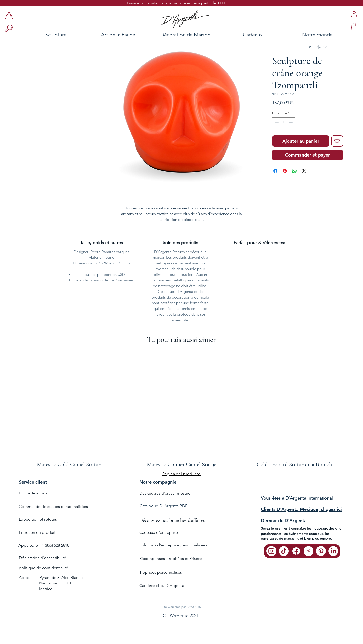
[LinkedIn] (333, 551)
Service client (33, 482)
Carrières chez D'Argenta (162, 585)
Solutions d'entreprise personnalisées (173, 545)
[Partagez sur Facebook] (275, 171)
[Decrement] (276, 122)
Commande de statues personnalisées (53, 507)
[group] (181, 409)
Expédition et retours (38, 519)
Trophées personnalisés (161, 572)
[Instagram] (271, 551)
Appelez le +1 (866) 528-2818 (44, 545)
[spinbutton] (284, 122)
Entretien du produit (37, 532)
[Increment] (291, 122)
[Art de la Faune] (118, 35)
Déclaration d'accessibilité (43, 558)
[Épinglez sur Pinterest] (285, 171)
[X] (309, 551)
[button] (317, 47)
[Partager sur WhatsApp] (294, 171)
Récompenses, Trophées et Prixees (171, 558)
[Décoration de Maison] (185, 35)
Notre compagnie (158, 482)
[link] (354, 27)
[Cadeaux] (253, 35)
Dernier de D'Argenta (284, 520)
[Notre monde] (326, 35)
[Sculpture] (41, 35)
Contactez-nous (33, 493)
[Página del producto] (181, 474)
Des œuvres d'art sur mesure (165, 493)
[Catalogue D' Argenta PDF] (181, 506)
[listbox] (317, 47)
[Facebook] (296, 551)
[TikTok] (284, 551)
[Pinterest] (321, 551)
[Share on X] (304, 171)
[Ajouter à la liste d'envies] (337, 141)
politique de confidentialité (44, 568)
